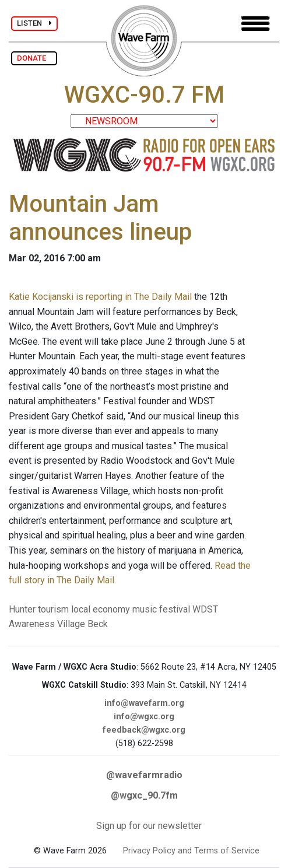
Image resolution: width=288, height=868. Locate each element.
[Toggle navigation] (255, 24)
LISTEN (34, 23)
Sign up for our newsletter (149, 826)
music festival (161, 609)
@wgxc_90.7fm (144, 795)
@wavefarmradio (144, 775)
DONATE (34, 58)
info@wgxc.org (144, 717)
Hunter (22, 609)
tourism (53, 609)
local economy (101, 609)
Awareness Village (47, 624)
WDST (205, 609)
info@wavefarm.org (144, 703)
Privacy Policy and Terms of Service (191, 851)
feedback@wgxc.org (144, 730)
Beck (98, 624)
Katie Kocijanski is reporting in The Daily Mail (100, 297)
